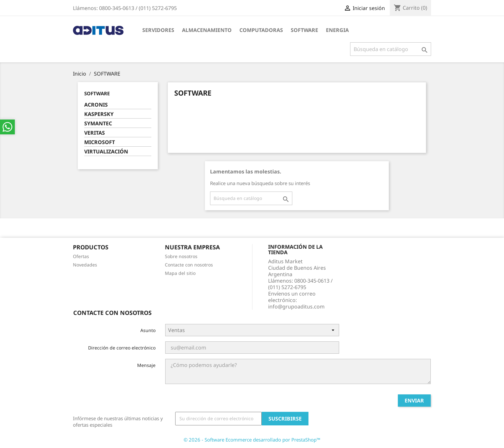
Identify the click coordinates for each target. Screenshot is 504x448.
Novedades (85, 265)
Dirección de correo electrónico (122, 348)
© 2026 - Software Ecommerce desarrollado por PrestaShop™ (252, 440)
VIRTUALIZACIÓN (106, 152)
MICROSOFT (100, 142)
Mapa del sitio (180, 273)
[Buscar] (391, 49)
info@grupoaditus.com (296, 307)
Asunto (148, 330)
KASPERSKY (99, 114)
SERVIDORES (158, 30)
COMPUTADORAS (261, 30)
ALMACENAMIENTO (207, 30)
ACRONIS (96, 105)
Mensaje (146, 365)
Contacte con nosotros (189, 265)
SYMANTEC (98, 124)
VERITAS (95, 133)
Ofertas (81, 256)
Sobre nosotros (181, 256)
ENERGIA (337, 30)
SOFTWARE (304, 30)
